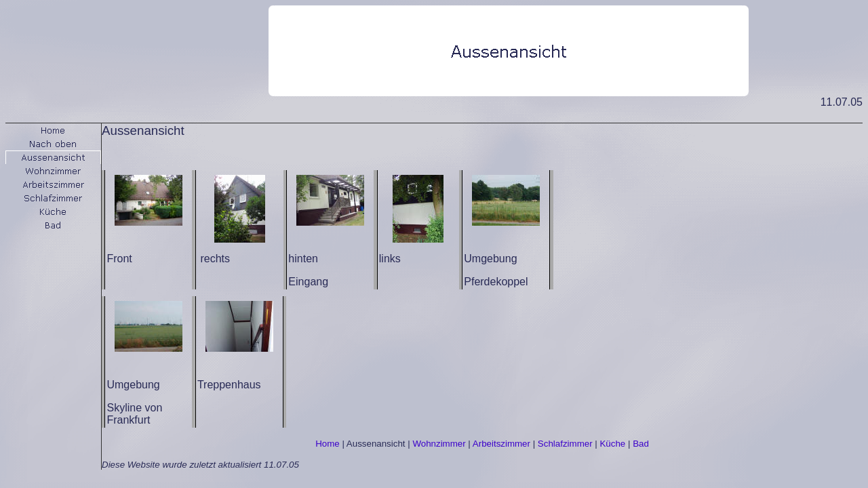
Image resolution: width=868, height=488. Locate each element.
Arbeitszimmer (501, 444)
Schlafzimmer (565, 444)
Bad (641, 444)
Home (328, 444)
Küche (612, 444)
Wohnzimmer (439, 444)
